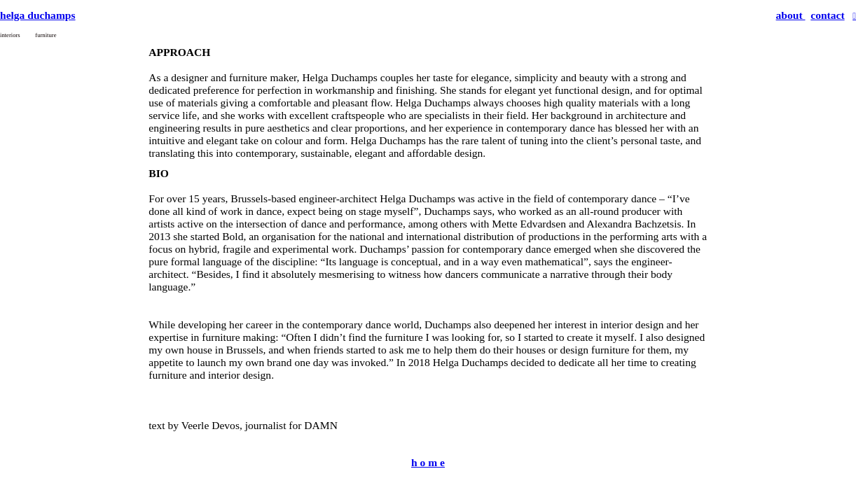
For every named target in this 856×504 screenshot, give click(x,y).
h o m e (428, 462)
